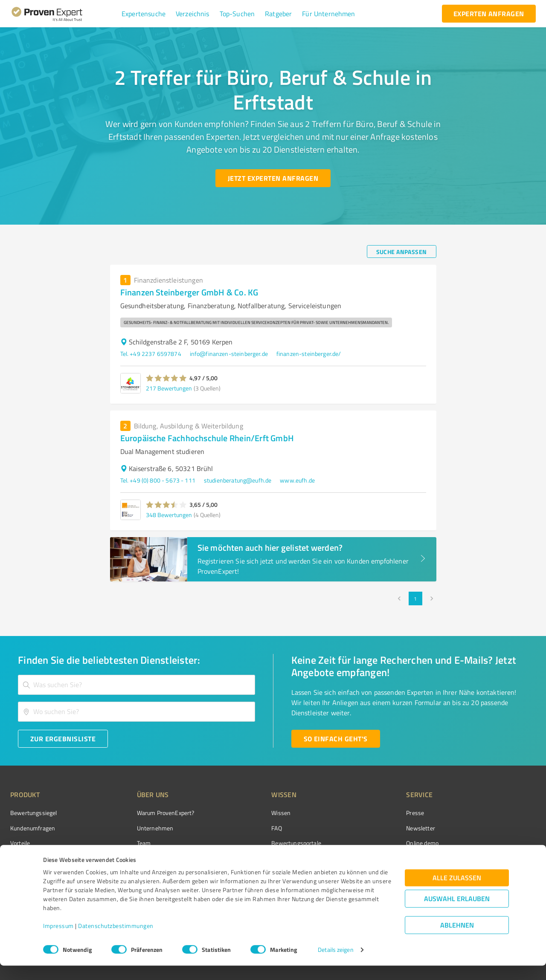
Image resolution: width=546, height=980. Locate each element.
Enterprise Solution (35, 858)
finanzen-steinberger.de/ (309, 354)
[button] (144, 14)
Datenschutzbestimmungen (116, 940)
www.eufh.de (297, 480)
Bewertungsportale (264, 843)
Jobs (126, 858)
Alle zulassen (457, 892)
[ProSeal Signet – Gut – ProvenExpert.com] (504, 829)
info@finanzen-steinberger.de (229, 354)
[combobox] (136, 685)
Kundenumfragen (33, 828)
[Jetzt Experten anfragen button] (273, 178)
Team (128, 843)
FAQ (244, 828)
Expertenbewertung (384, 858)
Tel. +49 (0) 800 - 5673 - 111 (158, 480)
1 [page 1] (415, 598)
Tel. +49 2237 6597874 (151, 354)
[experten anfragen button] (489, 14)
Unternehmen (139, 828)
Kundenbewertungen (266, 858)
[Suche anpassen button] (402, 252)
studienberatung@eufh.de (238, 480)
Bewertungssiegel (33, 813)
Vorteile (20, 843)
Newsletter (373, 828)
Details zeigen (335, 964)
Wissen (249, 813)
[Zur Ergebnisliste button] (63, 739)
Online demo (375, 843)
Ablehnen (457, 939)
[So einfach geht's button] (336, 739)
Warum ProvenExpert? (150, 813)
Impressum (58, 940)
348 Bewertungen (169, 515)
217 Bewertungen (169, 388)
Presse (367, 813)
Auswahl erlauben (457, 913)
